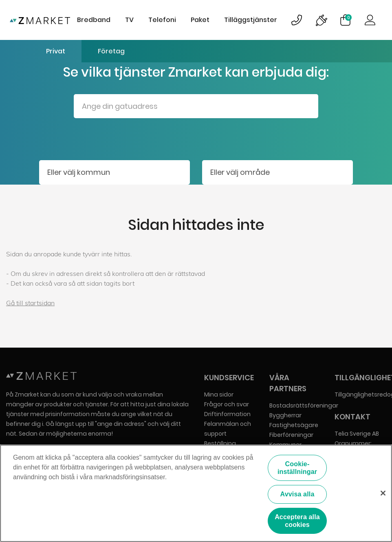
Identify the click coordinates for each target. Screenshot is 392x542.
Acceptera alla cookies (297, 521)
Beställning (220, 443)
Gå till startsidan (30, 303)
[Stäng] (383, 494)
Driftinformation (227, 414)
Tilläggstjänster (251, 20)
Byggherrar (285, 415)
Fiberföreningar (291, 435)
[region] (196, 493)
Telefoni (162, 20)
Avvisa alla (297, 494)
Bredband (94, 20)
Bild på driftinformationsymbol (321, 20)
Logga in (370, 20)
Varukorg (348, 18)
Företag (111, 51)
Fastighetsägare (294, 425)
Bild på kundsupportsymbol (297, 20)
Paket (200, 20)
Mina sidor (219, 394)
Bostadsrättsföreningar (304, 405)
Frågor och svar (227, 404)
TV (129, 20)
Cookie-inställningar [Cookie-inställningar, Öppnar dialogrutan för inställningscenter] (297, 468)
